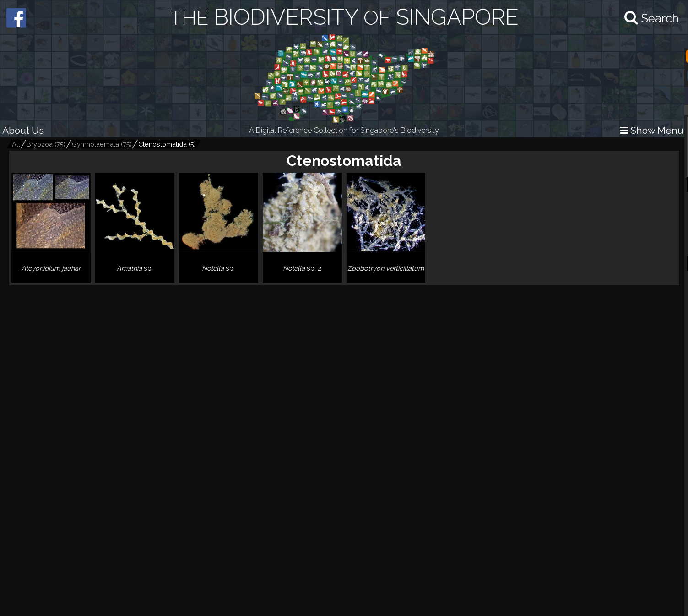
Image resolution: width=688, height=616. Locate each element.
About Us (23, 130)
